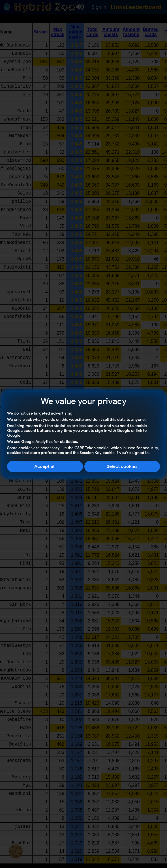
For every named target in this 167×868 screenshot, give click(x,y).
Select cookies (122, 466)
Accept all (45, 466)
